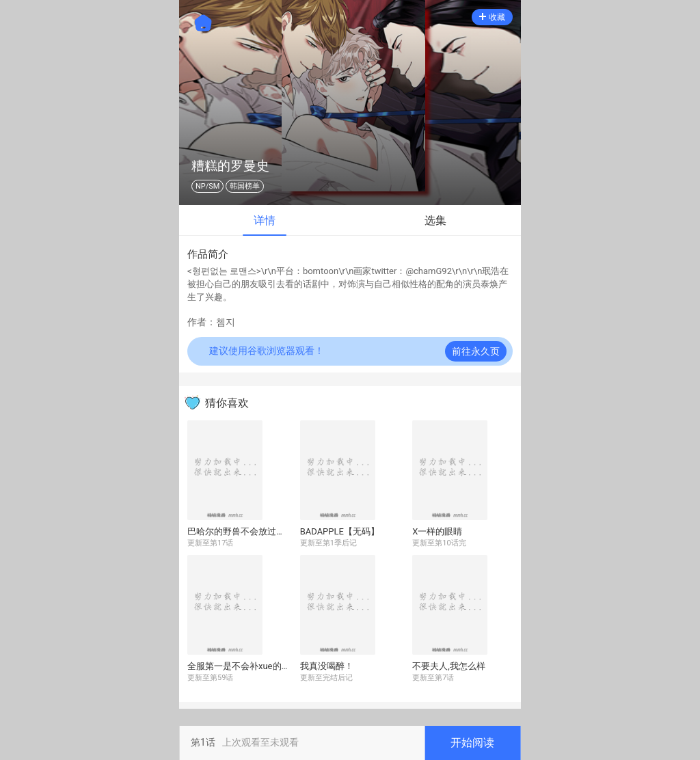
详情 (265, 220)
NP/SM (207, 186)
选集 (435, 220)
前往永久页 (476, 351)
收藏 (492, 17)
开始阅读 (472, 743)
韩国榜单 (245, 186)
